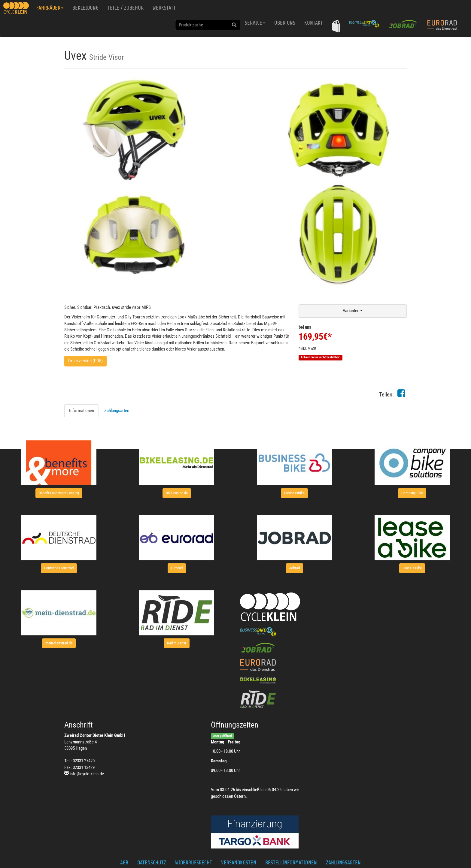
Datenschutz (152, 863)
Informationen (82, 411)
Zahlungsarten (117, 411)
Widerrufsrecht (194, 863)
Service (255, 23)
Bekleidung (85, 8)
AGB (124, 863)
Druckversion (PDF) (85, 361)
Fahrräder (50, 8)
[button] (336, 26)
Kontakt (314, 23)
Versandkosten (239, 863)
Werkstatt (164, 8)
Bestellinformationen (291, 863)
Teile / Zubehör (126, 8)
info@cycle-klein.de (87, 774)
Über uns (285, 23)
